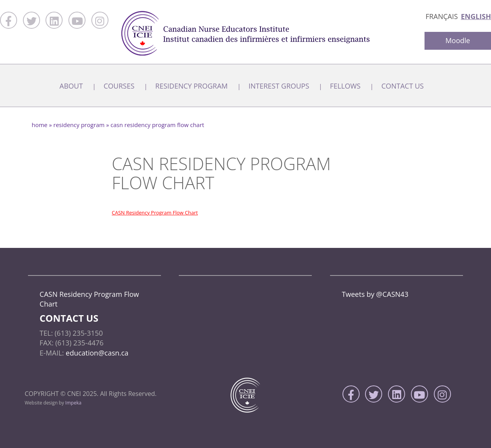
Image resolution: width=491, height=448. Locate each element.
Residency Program (191, 86)
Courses (119, 86)
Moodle (458, 40)
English (476, 16)
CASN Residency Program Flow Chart (155, 213)
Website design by (53, 403)
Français (442, 16)
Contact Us (403, 86)
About (71, 86)
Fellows (345, 86)
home (40, 125)
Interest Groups (279, 86)
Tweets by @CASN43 (375, 294)
